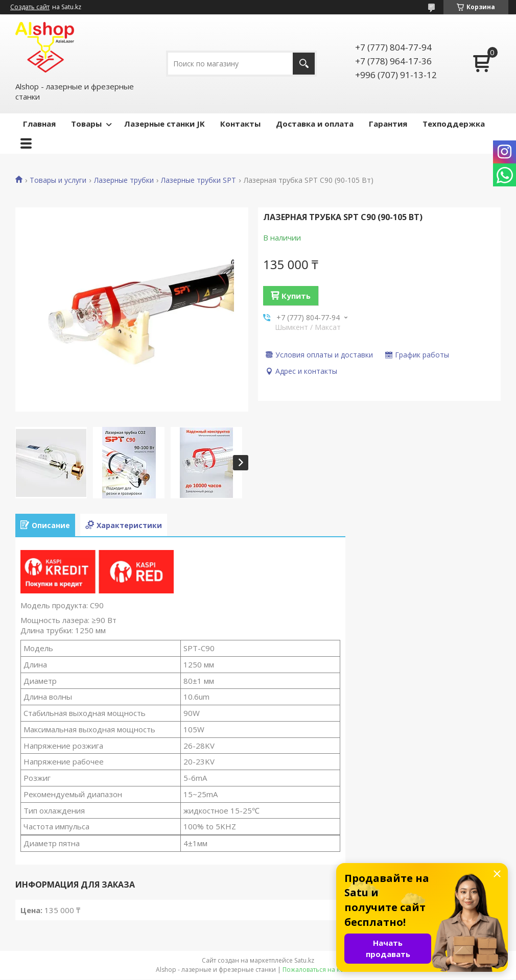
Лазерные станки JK (165, 124)
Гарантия (388, 124)
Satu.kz (304, 960)
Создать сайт (30, 7)
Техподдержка (454, 124)
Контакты (240, 124)
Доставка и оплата (315, 124)
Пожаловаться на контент (322, 970)
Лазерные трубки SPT (198, 180)
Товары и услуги (58, 180)
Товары (86, 124)
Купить (296, 296)
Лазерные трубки (124, 180)
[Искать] (304, 64)
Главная (39, 124)
